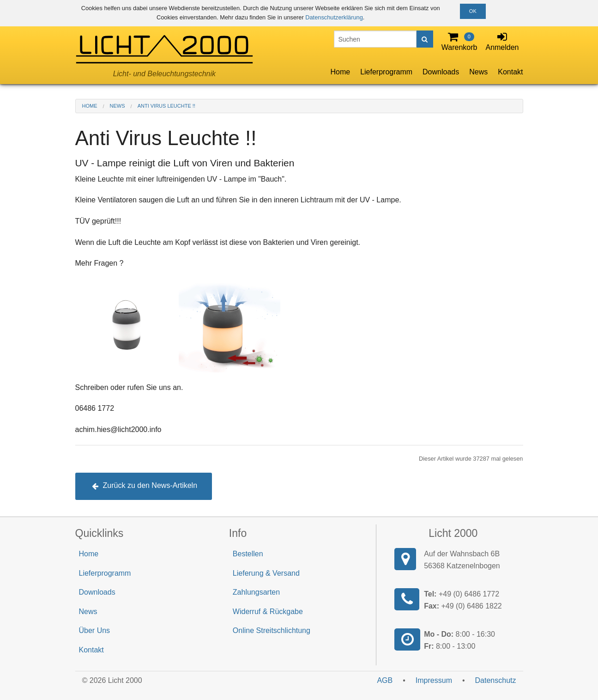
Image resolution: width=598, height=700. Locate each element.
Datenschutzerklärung (334, 17)
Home (340, 72)
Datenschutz (496, 680)
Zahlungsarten (256, 592)
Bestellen (248, 554)
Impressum (434, 680)
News (478, 72)
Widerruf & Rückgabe (268, 612)
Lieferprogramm (386, 72)
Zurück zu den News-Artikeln (145, 486)
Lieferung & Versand (266, 573)
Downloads (441, 72)
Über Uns (95, 630)
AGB (385, 680)
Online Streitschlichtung (272, 630)
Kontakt (510, 72)
